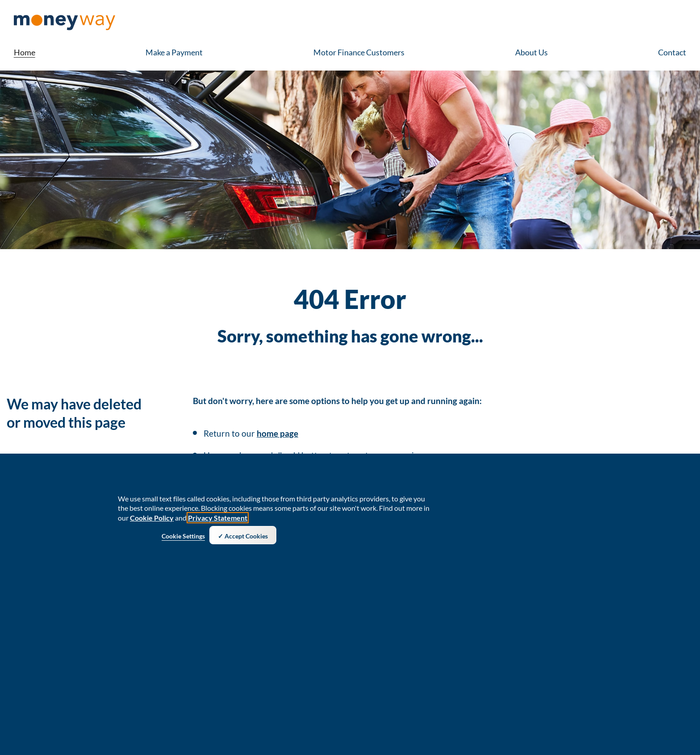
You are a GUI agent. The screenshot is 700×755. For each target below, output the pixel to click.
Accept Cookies (246, 538)
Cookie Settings (183, 538)
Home (25, 52)
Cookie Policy (152, 520)
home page (277, 433)
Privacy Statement (218, 520)
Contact (672, 52)
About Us (531, 52)
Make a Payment (174, 52)
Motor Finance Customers (359, 52)
